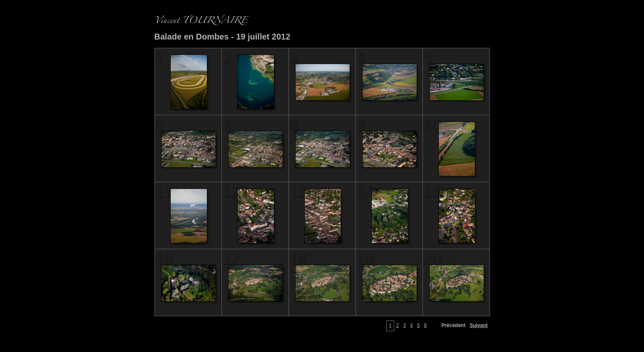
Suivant (479, 325)
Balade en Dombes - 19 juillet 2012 (223, 37)
